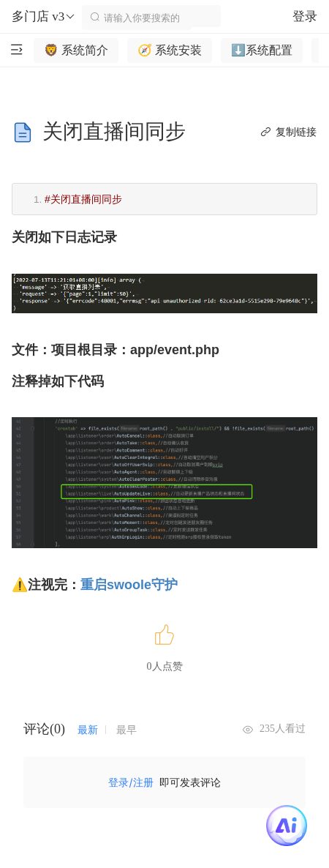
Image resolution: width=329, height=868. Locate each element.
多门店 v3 (44, 17)
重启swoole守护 (129, 585)
